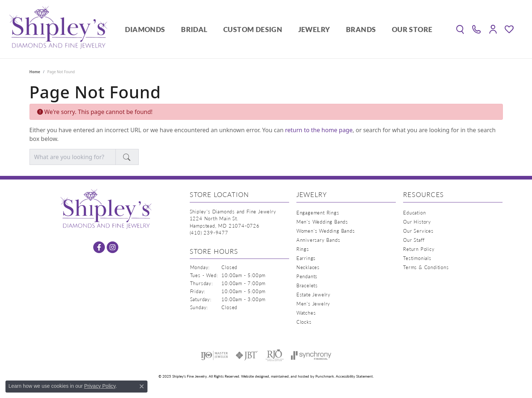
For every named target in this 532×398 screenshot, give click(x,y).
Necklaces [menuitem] (308, 267)
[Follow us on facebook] (99, 247)
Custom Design (253, 29)
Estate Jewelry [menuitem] (314, 294)
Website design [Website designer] (253, 376)
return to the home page (319, 130)
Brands (361, 29)
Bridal (194, 29)
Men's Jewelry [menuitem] (313, 304)
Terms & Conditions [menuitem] (426, 267)
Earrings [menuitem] (306, 258)
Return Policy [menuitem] (419, 249)
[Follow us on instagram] (113, 247)
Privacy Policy (100, 386)
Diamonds (145, 29)
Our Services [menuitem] (418, 231)
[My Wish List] (509, 29)
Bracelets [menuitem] (307, 285)
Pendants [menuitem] (307, 276)
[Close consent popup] (142, 386)
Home (35, 72)
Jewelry (314, 29)
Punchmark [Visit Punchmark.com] (325, 376)
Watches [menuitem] (306, 313)
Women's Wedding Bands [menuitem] (326, 231)
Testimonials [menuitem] (417, 258)
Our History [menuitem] (417, 222)
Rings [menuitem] (303, 249)
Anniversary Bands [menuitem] (318, 240)
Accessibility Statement (354, 376)
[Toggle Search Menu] (460, 29)
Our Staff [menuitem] (414, 240)
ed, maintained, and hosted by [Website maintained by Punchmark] (290, 376)
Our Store (412, 29)
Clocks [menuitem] (304, 322)
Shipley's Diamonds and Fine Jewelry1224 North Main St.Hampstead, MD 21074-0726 (233, 222)
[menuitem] (214, 355)
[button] (239, 196)
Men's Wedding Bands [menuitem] (322, 222)
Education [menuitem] (414, 212)
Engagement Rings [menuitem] (318, 212)
